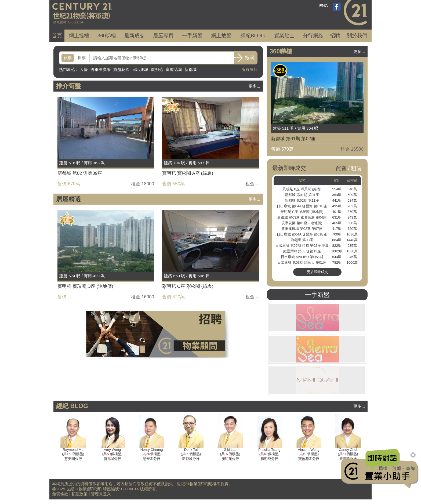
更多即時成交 (317, 272)
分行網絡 (313, 36)
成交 (135, 36)
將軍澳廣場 (101, 69)
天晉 (84, 69)
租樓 (82, 58)
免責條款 (60, 494)
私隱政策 (79, 494)
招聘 (335, 36)
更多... (254, 86)
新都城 (190, 69)
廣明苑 (157, 69)
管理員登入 (101, 494)
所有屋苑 (249, 69)
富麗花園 (174, 69)
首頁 (57, 36)
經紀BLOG (253, 36)
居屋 (163, 36)
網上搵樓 (79, 36)
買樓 (68, 58)
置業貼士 (284, 36)
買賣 (341, 168)
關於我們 (357, 36)
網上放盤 (221, 36)
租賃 (357, 168)
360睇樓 (107, 36)
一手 (192, 36)
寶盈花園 (121, 69)
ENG (324, 6)
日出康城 (140, 69)
